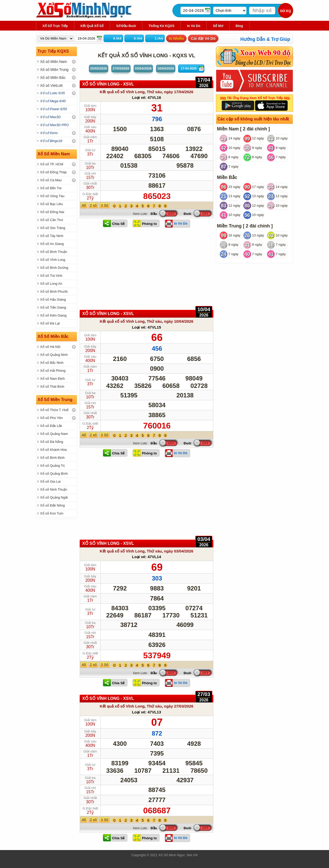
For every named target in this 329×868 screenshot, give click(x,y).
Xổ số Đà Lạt (50, 323)
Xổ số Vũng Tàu (52, 196)
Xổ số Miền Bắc (53, 78)
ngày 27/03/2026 (179, 706)
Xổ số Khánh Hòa (53, 450)
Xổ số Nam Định (52, 379)
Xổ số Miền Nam (53, 62)
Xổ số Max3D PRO (54, 125)
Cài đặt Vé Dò (203, 38)
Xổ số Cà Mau (51, 180)
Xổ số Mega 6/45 (53, 101)
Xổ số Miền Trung (54, 70)
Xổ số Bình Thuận (54, 252)
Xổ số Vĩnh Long (53, 260)
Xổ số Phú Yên (51, 418)
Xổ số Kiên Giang (53, 315)
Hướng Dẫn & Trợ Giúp (265, 39)
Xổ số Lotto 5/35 (52, 93)
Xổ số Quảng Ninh (54, 355)
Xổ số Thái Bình (52, 387)
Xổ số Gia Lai (50, 481)
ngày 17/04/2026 (179, 92)
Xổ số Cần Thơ (52, 220)
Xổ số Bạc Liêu (52, 204)
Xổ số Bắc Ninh (52, 363)
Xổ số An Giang (52, 244)
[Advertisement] (147, 271)
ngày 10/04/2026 (179, 321)
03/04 (143, 68)
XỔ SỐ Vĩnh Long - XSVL (108, 84)
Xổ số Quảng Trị (52, 466)
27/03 (121, 68)
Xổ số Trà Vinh (51, 276)
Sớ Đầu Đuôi (126, 26)
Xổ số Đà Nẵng (52, 442)
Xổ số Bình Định (52, 458)
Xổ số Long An (51, 284)
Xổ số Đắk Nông (52, 505)
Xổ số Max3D (50, 117)
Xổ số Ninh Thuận (54, 489)
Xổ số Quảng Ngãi (54, 497)
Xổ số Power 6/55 (53, 109)
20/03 (99, 68)
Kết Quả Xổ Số (92, 26)
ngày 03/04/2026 (179, 551)
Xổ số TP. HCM (52, 164)
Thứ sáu (154, 92)
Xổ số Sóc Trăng (53, 228)
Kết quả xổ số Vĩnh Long (122, 92)
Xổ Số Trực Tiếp (55, 26)
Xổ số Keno (49, 133)
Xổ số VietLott (51, 85)
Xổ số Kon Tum (52, 513)
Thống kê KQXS (161, 26)
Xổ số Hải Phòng (53, 371)
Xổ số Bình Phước (54, 292)
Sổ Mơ (218, 26)
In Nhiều (176, 38)
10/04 (166, 68)
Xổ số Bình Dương (54, 268)
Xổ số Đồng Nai (52, 212)
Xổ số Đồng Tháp (53, 172)
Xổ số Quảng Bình (54, 474)
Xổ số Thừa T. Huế (54, 410)
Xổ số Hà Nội (50, 347)
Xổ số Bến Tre (51, 188)
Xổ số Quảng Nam (54, 434)
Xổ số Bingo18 (51, 141)
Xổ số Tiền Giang (53, 307)
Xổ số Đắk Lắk (51, 426)
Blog (239, 26)
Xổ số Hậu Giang (53, 299)
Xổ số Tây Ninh (52, 236)
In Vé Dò (194, 26)
